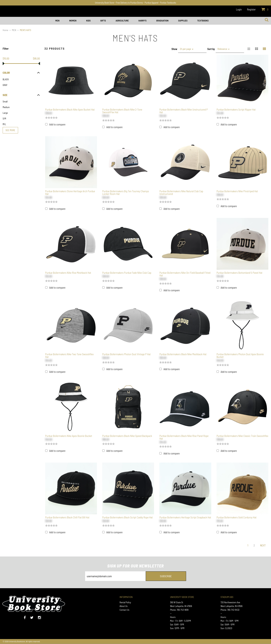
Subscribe (166, 576)
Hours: (173, 617)
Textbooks (203, 20)
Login (239, 9)
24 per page (187, 49)
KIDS (88, 20)
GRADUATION (162, 20)
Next (263, 545)
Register (251, 9)
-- (171, 614)
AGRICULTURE (122, 20)
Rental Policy (125, 602)
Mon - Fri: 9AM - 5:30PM (180, 621)
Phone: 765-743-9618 (179, 610)
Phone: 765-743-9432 (230, 610)
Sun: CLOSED (226, 628)
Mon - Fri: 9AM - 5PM (229, 621)
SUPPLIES (183, 20)
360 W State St (177, 602)
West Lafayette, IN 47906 (181, 606)
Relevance (223, 49)
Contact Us (125, 610)
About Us (124, 606)
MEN (57, 20)
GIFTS (103, 20)
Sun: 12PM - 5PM (177, 628)
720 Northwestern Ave (230, 602)
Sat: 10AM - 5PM (177, 625)
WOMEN (73, 20)
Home (6, 30)
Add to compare (57, 124)
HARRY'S (142, 20)
